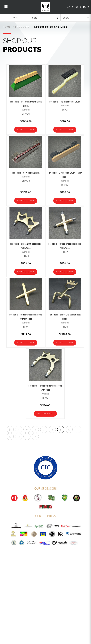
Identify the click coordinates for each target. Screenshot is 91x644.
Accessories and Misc (51, 27)
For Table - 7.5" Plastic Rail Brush (65, 102)
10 (69, 430)
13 (19, 437)
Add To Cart (26, 130)
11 (78, 430)
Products (22, 27)
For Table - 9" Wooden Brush (26, 173)
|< (10, 430)
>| (35, 437)
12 (10, 437)
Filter (15, 18)
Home (7, 27)
